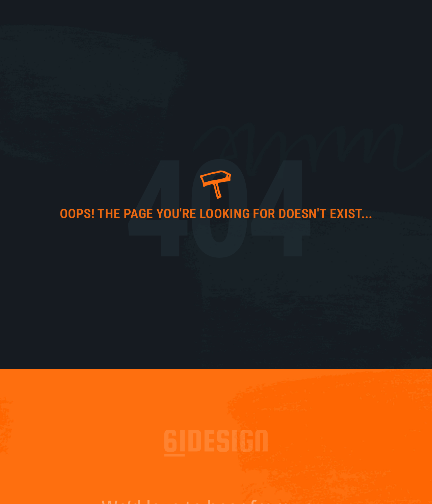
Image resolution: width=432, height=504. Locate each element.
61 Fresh (276, 13)
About (304, 13)
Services (356, 13)
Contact (389, 13)
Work (328, 13)
